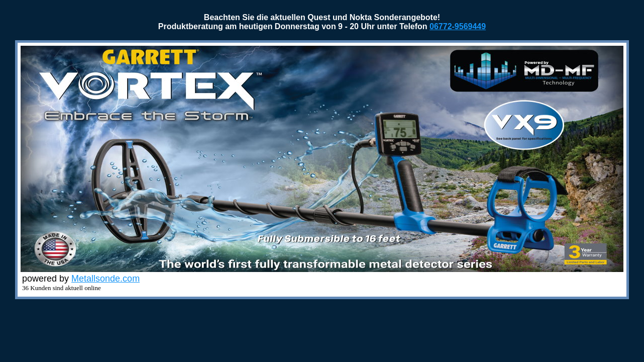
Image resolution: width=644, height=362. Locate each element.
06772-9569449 (458, 26)
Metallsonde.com (105, 279)
